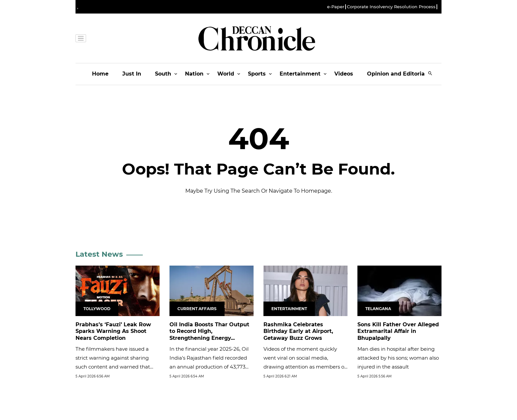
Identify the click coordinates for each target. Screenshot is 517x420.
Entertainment (300, 74)
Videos (344, 74)
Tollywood (97, 309)
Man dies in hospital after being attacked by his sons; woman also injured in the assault (398, 358)
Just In (132, 74)
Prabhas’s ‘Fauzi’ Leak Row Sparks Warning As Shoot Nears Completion (113, 331)
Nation (194, 74)
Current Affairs (197, 309)
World (226, 74)
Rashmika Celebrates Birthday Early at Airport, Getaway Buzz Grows (298, 331)
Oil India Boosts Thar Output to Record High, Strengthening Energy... (209, 331)
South (163, 74)
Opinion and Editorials (398, 74)
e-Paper (336, 7)
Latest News (99, 254)
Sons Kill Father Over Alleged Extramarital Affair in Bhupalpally (398, 331)
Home (100, 74)
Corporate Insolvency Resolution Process (391, 7)
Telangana (378, 309)
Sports (257, 74)
